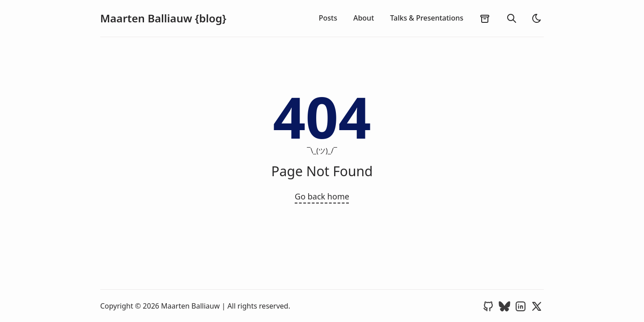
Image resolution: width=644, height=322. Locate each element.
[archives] (485, 18)
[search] (512, 18)
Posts (328, 18)
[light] (537, 18)
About (364, 18)
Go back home (322, 196)
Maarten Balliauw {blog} (163, 18)
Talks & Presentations (427, 18)
